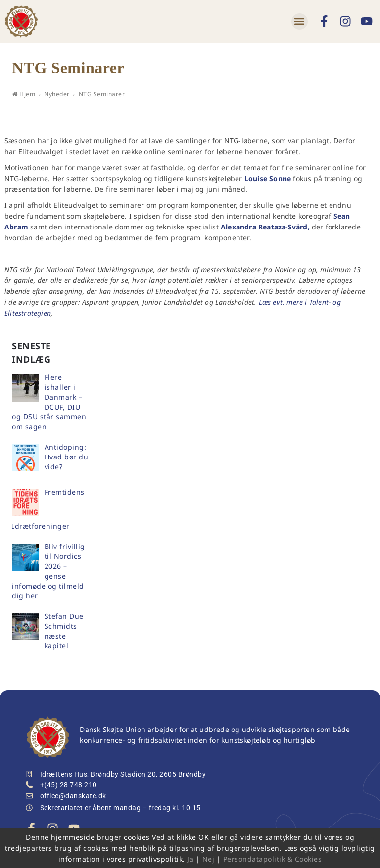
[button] (300, 22)
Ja (190, 859)
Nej (209, 859)
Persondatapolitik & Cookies (273, 859)
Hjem (24, 94)
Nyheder (57, 94)
